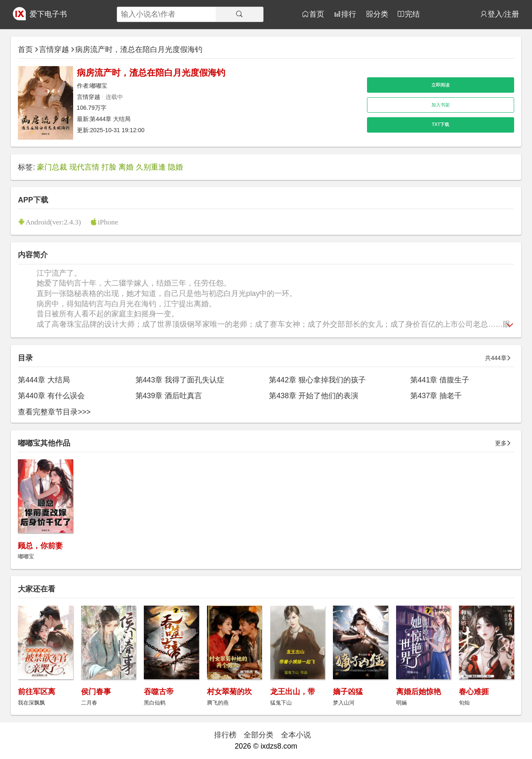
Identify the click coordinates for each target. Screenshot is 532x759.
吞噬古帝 (159, 692)
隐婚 (175, 167)
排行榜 (225, 735)
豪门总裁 (52, 167)
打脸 (109, 167)
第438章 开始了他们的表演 (313, 396)
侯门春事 (96, 692)
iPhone (108, 222)
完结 (412, 14)
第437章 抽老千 (436, 396)
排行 (349, 14)
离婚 (126, 167)
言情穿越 (54, 49)
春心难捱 (474, 692)
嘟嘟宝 (99, 86)
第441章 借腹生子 (440, 380)
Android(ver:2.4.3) (53, 222)
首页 (317, 14)
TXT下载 (441, 124)
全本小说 (296, 735)
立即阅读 (441, 85)
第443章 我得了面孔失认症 (180, 380)
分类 (381, 14)
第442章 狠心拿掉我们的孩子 (317, 380)
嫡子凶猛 (348, 692)
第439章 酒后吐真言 (169, 396)
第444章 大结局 (110, 119)
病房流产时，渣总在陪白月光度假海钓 (139, 49)
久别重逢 (151, 167)
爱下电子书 (48, 14)
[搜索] (239, 14)
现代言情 (84, 167)
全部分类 (259, 735)
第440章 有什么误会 (51, 396)
